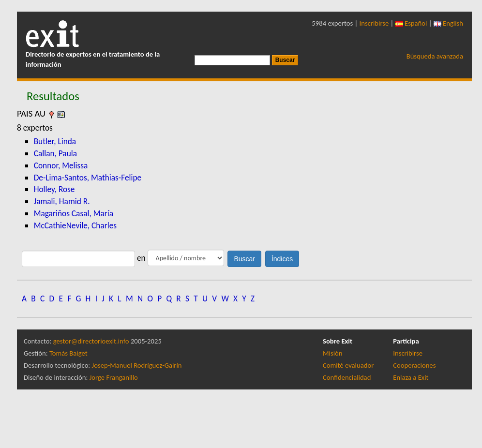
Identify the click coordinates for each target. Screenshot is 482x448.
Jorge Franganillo (114, 377)
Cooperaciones (414, 365)
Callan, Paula (55, 153)
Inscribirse (374, 23)
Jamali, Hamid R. (62, 201)
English (448, 23)
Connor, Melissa (61, 165)
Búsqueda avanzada (435, 56)
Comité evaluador (348, 365)
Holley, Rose (54, 189)
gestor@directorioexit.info (91, 341)
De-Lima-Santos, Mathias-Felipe (88, 178)
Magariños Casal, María (74, 213)
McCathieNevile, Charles (75, 225)
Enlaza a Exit (411, 377)
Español (411, 23)
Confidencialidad (347, 377)
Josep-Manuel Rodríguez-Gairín (137, 365)
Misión (332, 353)
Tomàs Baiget (68, 353)
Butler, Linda (55, 141)
